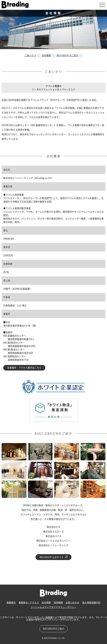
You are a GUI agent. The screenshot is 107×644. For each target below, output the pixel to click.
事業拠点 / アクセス (29, 603)
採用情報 (58, 603)
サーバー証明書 (45, 617)
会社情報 (46, 603)
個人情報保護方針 (91, 603)
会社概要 (46, 55)
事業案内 (11, 603)
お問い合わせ (72, 603)
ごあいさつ (30, 55)
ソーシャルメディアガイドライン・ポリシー (53, 607)
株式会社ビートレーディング (15, 5)
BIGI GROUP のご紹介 (68, 55)
